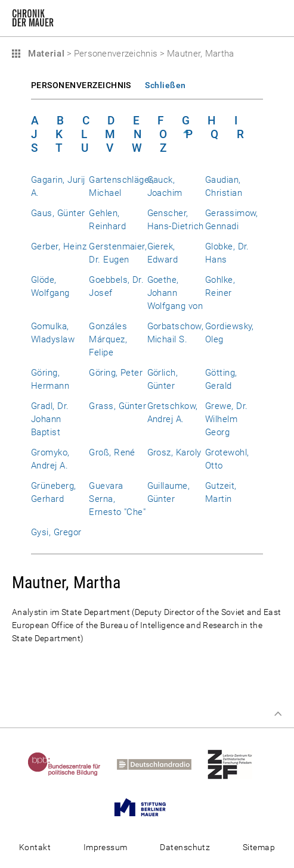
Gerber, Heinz (59, 246)
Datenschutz (185, 847)
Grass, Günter (117, 406)
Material (45, 54)
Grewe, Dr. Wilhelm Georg (227, 419)
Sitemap (259, 847)
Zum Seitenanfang (278, 714)
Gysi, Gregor (56, 532)
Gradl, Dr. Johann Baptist (50, 419)
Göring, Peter (116, 373)
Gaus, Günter (58, 213)
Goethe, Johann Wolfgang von (175, 293)
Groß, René (112, 452)
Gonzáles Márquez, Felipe (108, 339)
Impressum (106, 847)
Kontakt (35, 847)
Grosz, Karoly (174, 452)
